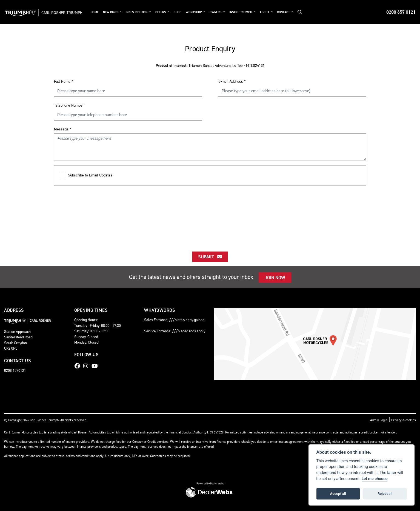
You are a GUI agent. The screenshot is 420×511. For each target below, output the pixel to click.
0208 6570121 (15, 370)
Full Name (64, 82)
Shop (185, 12)
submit (210, 257)
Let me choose (375, 479)
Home (102, 12)
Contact (291, 12)
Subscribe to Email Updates (86, 175)
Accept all (338, 494)
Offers (168, 12)
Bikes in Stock (145, 12)
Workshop (202, 12)
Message (63, 129)
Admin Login (379, 420)
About (272, 12)
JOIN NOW (275, 278)
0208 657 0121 (401, 12)
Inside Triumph (248, 12)
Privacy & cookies (404, 420)
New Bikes (118, 12)
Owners (223, 12)
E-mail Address (232, 82)
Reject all (385, 494)
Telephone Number (69, 105)
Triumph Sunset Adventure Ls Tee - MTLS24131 (210, 66)
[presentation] (210, 213)
